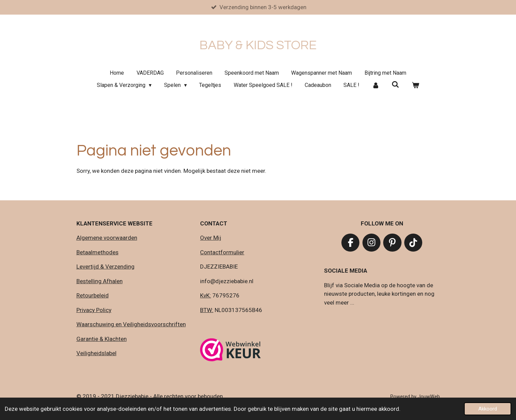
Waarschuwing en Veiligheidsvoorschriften (131, 324)
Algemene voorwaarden (107, 238)
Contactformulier (222, 252)
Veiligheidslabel (96, 353)
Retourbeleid (93, 295)
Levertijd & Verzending (105, 267)
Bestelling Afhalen (100, 281)
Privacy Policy (94, 310)
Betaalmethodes (97, 252)
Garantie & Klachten (102, 339)
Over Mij (211, 238)
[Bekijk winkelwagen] (415, 85)
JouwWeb (429, 397)
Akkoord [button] (488, 409)
